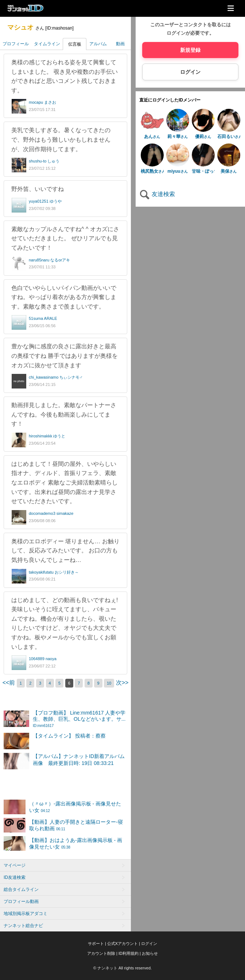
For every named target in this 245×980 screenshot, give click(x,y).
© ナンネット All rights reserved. (122, 968)
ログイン (190, 72)
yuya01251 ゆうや (45, 201)
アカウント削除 (101, 953)
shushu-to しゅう (44, 161)
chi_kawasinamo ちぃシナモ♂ (56, 377)
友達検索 (157, 194)
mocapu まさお (42, 102)
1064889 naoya (43, 659)
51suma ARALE (43, 318)
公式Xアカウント (122, 943)
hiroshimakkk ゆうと (47, 436)
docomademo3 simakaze (51, 513)
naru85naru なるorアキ (49, 260)
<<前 (10, 683)
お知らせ (150, 953)
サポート (96, 943)
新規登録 (190, 50)
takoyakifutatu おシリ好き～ (54, 572)
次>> (122, 683)
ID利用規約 (129, 953)
